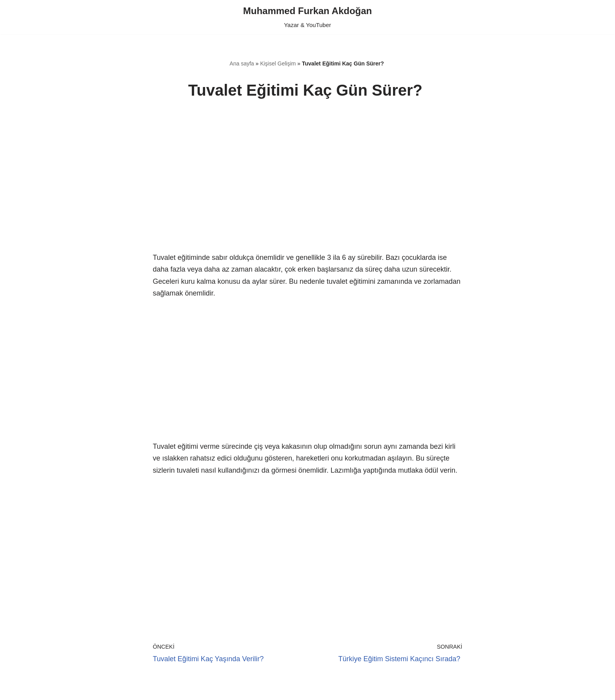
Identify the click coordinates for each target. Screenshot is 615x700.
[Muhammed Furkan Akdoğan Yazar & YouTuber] (307, 17)
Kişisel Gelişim (278, 63)
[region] (308, 185)
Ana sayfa (242, 63)
